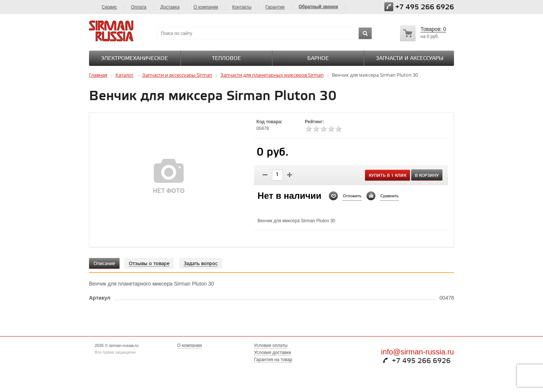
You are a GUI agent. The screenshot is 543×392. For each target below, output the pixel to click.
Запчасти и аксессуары (410, 59)
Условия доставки (273, 353)
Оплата (139, 7)
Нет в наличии (290, 196)
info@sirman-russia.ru (417, 352)
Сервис (109, 7)
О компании (206, 7)
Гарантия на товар (273, 360)
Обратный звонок (318, 7)
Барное (318, 59)
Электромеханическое (134, 59)
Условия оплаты (271, 345)
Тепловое (226, 59)
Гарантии (275, 7)
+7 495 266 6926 (425, 7)
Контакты (242, 7)
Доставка (170, 7)
